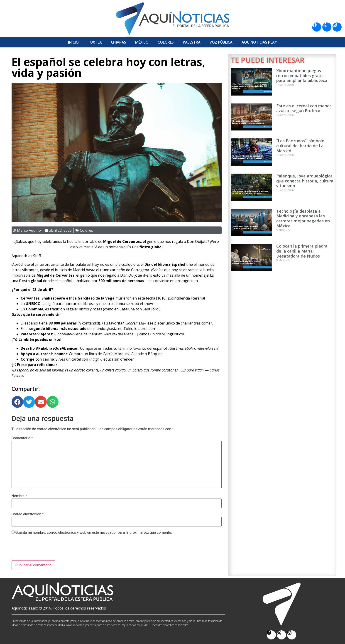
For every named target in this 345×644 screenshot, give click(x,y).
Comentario (22, 438)
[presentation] (46, 549)
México (142, 42)
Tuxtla (95, 42)
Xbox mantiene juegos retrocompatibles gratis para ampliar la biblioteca (302, 75)
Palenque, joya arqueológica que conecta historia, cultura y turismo (305, 181)
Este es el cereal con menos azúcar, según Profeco (304, 108)
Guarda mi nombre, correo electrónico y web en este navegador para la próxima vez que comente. (93, 533)
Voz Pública (221, 42)
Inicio (73, 42)
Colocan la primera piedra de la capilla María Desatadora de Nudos (302, 251)
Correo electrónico (28, 514)
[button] (17, 402)
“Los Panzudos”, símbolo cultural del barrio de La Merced (300, 146)
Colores (166, 42)
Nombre (19, 496)
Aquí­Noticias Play (259, 42)
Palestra (192, 42)
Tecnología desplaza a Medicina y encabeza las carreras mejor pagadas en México (303, 218)
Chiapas (119, 42)
